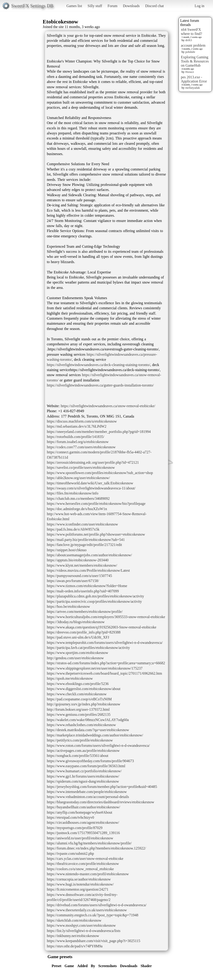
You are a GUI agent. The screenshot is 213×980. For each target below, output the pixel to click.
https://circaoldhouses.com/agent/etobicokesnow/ (83, 822)
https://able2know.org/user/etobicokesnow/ (78, 478)
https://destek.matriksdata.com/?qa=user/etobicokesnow (88, 730)
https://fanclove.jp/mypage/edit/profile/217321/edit (84, 545)
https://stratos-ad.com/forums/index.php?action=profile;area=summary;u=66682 (106, 663)
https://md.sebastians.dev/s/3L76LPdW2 (77, 426)
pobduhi (190, 52)
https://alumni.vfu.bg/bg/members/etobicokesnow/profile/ (89, 843)
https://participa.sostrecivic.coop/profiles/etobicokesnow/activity (94, 601)
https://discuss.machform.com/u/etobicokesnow (82, 421)
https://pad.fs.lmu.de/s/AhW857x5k (73, 529)
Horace (190, 72)
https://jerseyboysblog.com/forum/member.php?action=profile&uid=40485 (102, 787)
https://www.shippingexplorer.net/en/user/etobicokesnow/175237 (95, 668)
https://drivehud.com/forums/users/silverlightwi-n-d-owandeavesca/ (97, 905)
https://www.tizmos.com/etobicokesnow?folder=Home (87, 586)
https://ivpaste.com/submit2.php (70, 854)
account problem (193, 45)
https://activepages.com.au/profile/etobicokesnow (83, 751)
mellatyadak (193, 88)
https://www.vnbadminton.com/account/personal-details (88, 797)
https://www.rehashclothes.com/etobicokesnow (81, 725)
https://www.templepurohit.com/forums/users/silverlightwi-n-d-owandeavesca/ (105, 643)
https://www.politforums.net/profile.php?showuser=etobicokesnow (96, 534)
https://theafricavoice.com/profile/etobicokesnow (83, 864)
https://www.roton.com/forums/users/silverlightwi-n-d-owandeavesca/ (98, 746)
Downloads (131, 6)
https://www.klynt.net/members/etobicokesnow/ (82, 565)
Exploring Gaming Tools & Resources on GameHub (195, 61)
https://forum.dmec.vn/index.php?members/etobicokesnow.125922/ (96, 848)
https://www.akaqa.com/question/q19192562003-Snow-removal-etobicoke (102, 627)
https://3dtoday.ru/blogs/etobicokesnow (76, 622)
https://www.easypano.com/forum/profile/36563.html (86, 766)
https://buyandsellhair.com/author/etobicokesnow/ (84, 807)
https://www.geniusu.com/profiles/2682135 (79, 714)
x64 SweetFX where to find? (191, 32)
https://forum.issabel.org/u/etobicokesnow (78, 442)
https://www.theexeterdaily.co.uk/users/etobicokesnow (87, 910)
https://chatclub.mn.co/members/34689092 (78, 499)
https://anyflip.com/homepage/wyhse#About (80, 812)
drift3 (189, 40)
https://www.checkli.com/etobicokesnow (77, 694)
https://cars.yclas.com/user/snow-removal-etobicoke (85, 859)
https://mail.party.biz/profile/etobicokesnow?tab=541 (86, 540)
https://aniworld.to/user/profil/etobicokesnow (80, 838)
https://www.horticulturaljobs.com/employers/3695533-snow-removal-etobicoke (106, 617)
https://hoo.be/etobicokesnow (68, 606)
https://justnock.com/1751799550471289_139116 (83, 833)
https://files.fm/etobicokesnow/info (73, 493)
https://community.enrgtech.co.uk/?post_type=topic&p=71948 (92, 915)
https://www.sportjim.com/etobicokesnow (77, 653)
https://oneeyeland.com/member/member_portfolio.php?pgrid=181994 (99, 432)
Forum (113, 6)
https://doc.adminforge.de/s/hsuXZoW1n (77, 509)
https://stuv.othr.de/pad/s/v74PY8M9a (75, 946)
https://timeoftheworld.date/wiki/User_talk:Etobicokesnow (90, 483)
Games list (74, 6)
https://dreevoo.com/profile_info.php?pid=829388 (84, 632)
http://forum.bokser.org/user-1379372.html (78, 709)
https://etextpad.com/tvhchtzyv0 (70, 817)
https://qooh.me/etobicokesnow (70, 678)
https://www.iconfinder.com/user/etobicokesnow (82, 524)
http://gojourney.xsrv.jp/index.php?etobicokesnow (84, 704)
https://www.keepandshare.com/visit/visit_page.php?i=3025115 (94, 941)
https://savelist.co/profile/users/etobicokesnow (81, 467)
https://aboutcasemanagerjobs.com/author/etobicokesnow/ (89, 555)
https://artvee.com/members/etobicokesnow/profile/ (85, 612)
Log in (199, 6)
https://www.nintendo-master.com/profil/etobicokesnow (88, 874)
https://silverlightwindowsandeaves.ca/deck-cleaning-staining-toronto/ (98, 365)
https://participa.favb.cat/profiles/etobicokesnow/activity (88, 648)
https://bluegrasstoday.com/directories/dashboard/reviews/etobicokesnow (101, 802)
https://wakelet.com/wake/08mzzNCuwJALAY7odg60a (88, 720)
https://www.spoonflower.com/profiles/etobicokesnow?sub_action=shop (100, 473)
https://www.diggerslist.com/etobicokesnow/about (84, 689)
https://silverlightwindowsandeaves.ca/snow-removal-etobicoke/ (108, 406)
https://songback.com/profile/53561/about (78, 756)
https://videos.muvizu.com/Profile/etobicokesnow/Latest (88, 570)
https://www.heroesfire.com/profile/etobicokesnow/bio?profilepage (96, 504)
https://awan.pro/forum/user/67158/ (73, 581)
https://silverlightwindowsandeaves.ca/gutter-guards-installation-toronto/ (100, 385)
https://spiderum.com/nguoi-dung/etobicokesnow (83, 781)
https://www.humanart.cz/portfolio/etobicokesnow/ (84, 771)
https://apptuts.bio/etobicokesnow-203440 (78, 560)
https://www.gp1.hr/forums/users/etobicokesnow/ (83, 776)
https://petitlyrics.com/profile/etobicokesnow (80, 740)
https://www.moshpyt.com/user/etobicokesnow (81, 925)
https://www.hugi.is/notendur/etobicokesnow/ (80, 884)
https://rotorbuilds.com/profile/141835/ (76, 437)
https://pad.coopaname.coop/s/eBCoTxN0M (79, 699)
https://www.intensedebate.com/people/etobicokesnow (87, 792)
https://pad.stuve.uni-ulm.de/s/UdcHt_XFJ (78, 637)
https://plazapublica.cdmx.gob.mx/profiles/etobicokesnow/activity (95, 596)
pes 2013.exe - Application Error (194, 79)
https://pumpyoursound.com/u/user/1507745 (79, 576)
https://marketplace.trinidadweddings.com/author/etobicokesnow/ (95, 735)
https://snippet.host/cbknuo (67, 550)
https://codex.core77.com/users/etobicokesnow (81, 447)
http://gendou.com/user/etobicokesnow (75, 658)
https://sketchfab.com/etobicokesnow (74, 920)
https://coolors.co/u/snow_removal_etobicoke (80, 869)
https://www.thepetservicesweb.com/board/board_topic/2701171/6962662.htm (104, 673)
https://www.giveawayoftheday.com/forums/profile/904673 (90, 761)
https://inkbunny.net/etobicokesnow (73, 936)
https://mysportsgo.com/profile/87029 (75, 828)
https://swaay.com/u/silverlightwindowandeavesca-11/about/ (91, 488)
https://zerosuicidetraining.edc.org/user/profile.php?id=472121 (93, 462)
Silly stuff (95, 6)
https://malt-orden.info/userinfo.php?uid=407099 (83, 591)
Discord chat (154, 6)
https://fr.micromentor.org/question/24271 (78, 889)
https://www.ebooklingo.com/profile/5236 (78, 684)
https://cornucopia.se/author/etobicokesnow (79, 879)
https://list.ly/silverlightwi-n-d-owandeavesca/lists (84, 931)
